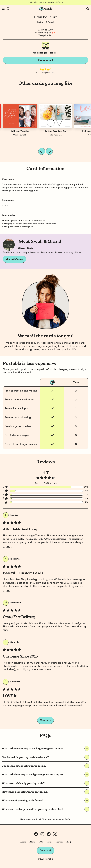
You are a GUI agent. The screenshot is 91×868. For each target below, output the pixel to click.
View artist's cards (14, 259)
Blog (69, 842)
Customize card (45, 60)
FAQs (68, 819)
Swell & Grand (47, 22)
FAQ (41, 842)
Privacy (59, 842)
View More (7, 547)
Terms (49, 842)
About (32, 842)
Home (23, 842)
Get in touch (45, 850)
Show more (46, 720)
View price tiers (45, 35)
